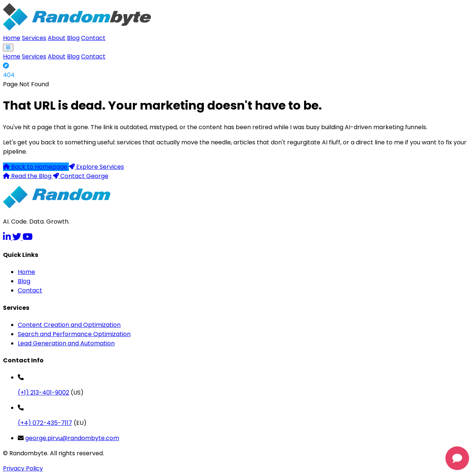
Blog (73, 38)
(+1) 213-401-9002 (43, 393)
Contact (93, 38)
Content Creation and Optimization (69, 325)
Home (12, 38)
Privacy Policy (23, 468)
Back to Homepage (36, 167)
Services (34, 38)
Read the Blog (28, 176)
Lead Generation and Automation (66, 343)
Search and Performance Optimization (74, 334)
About (57, 38)
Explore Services (96, 167)
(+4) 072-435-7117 (45, 423)
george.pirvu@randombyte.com (72, 438)
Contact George (81, 176)
